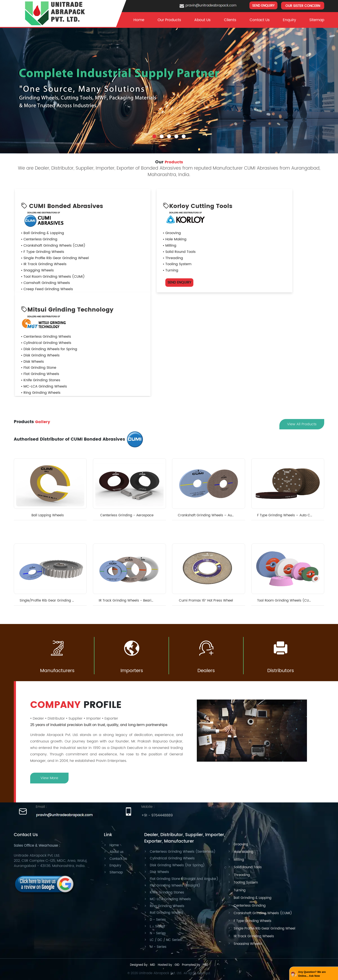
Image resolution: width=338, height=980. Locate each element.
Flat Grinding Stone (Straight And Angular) (184, 879)
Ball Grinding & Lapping (253, 898)
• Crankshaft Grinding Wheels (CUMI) (53, 246)
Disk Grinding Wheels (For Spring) (177, 865)
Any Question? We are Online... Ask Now (312, 974)
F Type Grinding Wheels (253, 921)
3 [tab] (169, 133)
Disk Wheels (159, 872)
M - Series (158, 947)
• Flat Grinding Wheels (40, 374)
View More (49, 778)
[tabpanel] (169, 87)
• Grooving (172, 233)
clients (230, 20)
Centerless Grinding (250, 906)
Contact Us (260, 20)
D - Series (158, 920)
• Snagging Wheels (37, 270)
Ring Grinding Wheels (167, 906)
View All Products (302, 424)
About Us (202, 20)
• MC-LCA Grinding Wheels (44, 386)
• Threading (173, 258)
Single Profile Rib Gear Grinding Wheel (264, 929)
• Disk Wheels (32, 362)
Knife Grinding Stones (167, 893)
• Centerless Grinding (39, 239)
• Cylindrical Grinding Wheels (46, 343)
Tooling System (246, 883)
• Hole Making (175, 239)
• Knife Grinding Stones (41, 380)
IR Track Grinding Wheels (254, 936)
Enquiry (289, 20)
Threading (242, 875)
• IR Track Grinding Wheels (44, 264)
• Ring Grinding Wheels (41, 393)
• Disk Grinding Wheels (40, 355)
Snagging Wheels (248, 944)
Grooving (241, 844)
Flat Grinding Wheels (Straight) (175, 886)
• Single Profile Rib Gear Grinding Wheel (55, 258)
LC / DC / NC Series (166, 940)
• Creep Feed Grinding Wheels (47, 289)
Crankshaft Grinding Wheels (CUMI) (263, 913)
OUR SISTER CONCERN (303, 6)
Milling (239, 860)
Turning (240, 890)
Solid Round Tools (248, 867)
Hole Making (243, 852)
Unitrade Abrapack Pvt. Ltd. (160, 973)
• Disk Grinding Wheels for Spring (49, 349)
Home (139, 20)
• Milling (170, 246)
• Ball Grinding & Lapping (42, 233)
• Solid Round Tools (179, 252)
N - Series (158, 933)
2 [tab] (162, 133)
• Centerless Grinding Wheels (46, 337)
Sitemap (317, 20)
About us (117, 852)
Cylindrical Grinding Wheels (172, 858)
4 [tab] (176, 133)
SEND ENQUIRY (263, 6)
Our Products (169, 20)
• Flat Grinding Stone (39, 368)
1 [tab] (154, 133)
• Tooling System (177, 264)
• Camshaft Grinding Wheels (45, 283)
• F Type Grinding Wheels (42, 252)
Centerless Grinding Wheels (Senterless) (183, 852)
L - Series (157, 926)
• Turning (171, 270)
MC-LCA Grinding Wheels (170, 899)
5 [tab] (184, 133)
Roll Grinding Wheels (166, 913)
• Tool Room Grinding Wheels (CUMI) (53, 277)
